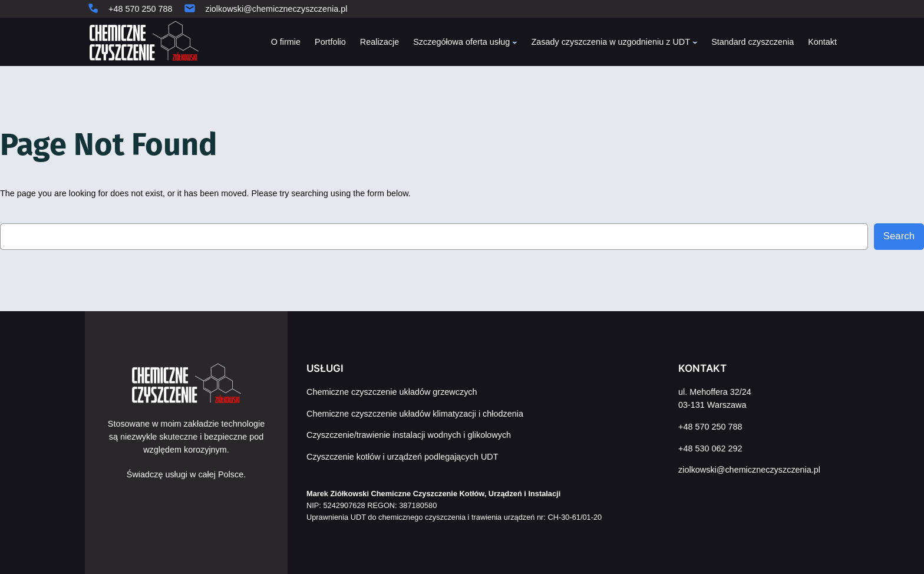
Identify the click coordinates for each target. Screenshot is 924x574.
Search (899, 236)
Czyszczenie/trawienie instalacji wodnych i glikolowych (409, 435)
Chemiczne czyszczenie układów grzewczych (392, 392)
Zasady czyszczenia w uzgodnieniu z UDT (610, 42)
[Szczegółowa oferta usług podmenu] (515, 42)
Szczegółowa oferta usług (461, 42)
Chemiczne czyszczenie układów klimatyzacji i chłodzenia (415, 414)
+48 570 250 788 (140, 9)
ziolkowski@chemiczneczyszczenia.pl (276, 9)
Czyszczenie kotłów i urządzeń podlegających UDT (402, 457)
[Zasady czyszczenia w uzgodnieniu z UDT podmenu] (695, 42)
